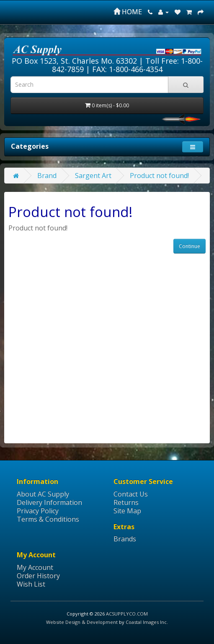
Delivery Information (49, 502)
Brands (125, 539)
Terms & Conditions (48, 519)
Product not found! (159, 176)
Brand (47, 176)
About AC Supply (43, 494)
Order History (38, 576)
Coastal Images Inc (146, 622)
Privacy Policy (38, 511)
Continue (190, 246)
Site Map (127, 511)
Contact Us (131, 494)
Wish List (31, 584)
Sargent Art (93, 176)
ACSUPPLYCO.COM (127, 614)
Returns (126, 502)
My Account (35, 567)
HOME (128, 12)
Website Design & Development (82, 622)
